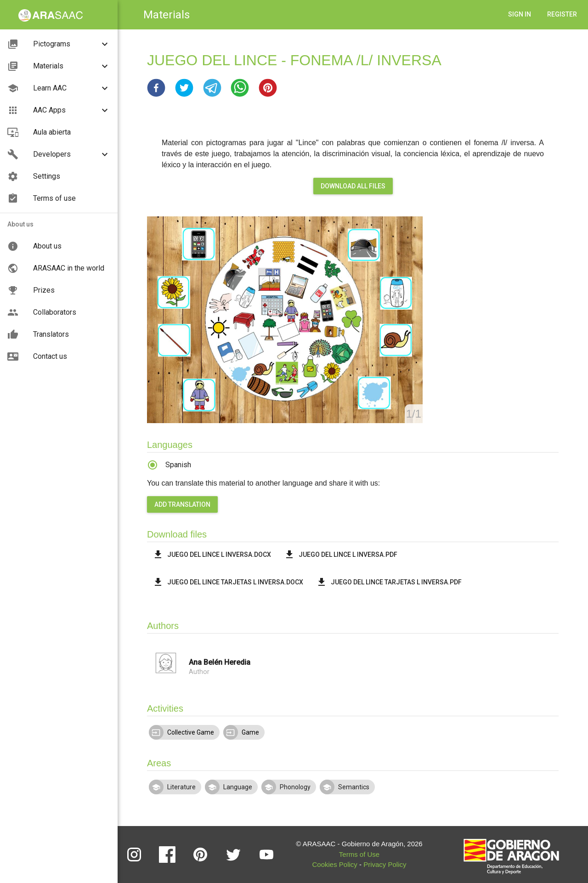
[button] (156, 88)
